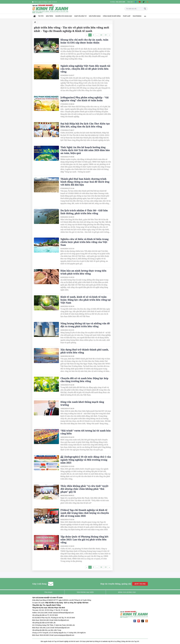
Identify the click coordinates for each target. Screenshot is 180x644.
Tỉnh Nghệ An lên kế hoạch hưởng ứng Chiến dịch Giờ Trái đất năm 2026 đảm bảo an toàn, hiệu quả (85, 150)
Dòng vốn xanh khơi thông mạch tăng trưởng (82, 403)
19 (106, 35)
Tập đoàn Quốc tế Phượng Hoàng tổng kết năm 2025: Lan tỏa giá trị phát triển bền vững (84, 539)
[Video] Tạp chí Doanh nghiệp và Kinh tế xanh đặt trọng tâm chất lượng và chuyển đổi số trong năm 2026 (85, 513)
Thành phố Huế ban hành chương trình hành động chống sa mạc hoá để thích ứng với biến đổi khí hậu (85, 182)
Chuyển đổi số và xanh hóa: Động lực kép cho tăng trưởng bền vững (84, 380)
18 (101, 35)
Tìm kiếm (145, 9)
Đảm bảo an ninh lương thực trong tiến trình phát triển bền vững (83, 272)
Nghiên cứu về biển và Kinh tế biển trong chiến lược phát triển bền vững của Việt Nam (84, 242)
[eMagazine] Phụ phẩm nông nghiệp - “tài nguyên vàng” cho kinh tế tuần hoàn (85, 99)
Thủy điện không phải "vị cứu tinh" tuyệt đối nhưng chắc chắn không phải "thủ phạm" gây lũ (84, 489)
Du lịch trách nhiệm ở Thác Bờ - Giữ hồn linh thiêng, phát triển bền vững (84, 212)
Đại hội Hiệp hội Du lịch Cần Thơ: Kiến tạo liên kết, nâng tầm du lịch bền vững (85, 125)
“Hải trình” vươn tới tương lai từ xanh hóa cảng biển (86, 432)
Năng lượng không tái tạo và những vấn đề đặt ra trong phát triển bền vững (85, 325)
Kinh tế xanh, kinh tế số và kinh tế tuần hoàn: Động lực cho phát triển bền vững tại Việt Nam (86, 300)
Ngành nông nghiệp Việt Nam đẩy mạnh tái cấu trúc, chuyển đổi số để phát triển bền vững (85, 69)
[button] (130, 2)
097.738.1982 (140, 584)
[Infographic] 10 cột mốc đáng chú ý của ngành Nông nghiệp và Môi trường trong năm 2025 (86, 460)
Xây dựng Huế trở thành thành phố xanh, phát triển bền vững (85, 351)
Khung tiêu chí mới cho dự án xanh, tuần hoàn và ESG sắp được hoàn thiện (84, 41)
